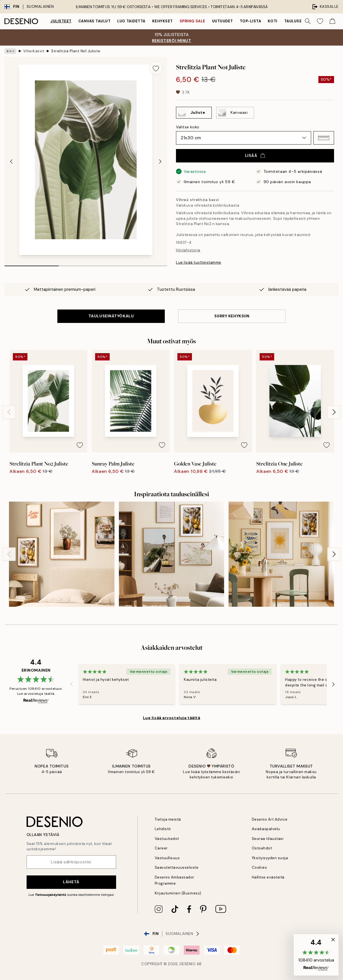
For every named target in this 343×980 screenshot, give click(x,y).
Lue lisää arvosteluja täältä (172, 718)
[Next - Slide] (160, 161)
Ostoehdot (262, 848)
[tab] (32, 264)
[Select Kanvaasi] (235, 113)
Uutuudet (223, 21)
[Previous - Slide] (11, 161)
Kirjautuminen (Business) (178, 893)
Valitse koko (188, 127)
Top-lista (251, 21)
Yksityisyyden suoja (270, 858)
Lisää (255, 155)
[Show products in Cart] (332, 21)
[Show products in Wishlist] (320, 21)
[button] (324, 138)
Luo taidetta (131, 21)
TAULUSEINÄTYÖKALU (111, 316)
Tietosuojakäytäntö (50, 895)
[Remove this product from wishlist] (156, 68)
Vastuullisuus (167, 858)
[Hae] (308, 21)
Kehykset (163, 21)
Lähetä (71, 882)
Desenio (188, 964)
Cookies (259, 867)
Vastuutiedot (167, 839)
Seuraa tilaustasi (268, 839)
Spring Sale (192, 21)
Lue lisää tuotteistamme (199, 262)
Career (161, 848)
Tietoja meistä (168, 819)
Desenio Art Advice (270, 819)
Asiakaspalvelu (266, 829)
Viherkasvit (34, 51)
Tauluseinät (298, 21)
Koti (272, 21)
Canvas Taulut (95, 21)
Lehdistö (163, 829)
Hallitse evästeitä (268, 877)
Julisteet (61, 21)
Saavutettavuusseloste (177, 867)
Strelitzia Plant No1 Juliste (76, 51)
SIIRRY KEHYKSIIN (232, 316)
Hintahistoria (188, 250)
